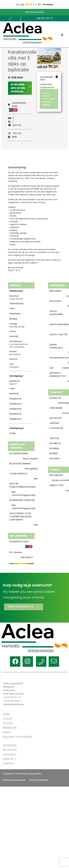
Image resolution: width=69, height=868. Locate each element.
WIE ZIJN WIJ (10, 750)
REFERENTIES (10, 745)
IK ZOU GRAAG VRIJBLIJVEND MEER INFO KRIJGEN (50, 99)
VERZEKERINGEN (34, 12)
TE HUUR (7, 719)
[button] (62, 35)
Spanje (7, 732)
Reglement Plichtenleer (17, 737)
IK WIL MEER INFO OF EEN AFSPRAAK (21, 88)
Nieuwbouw (10, 728)
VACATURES (9, 755)
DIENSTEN (10, 759)
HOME (6, 714)
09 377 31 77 (45, 18)
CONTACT (8, 764)
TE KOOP (8, 723)
